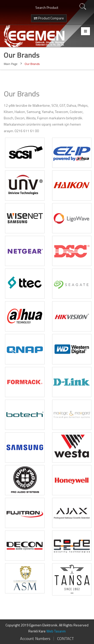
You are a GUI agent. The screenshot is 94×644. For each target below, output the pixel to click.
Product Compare (49, 18)
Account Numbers (35, 638)
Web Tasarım (56, 631)
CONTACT (66, 638)
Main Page (11, 64)
